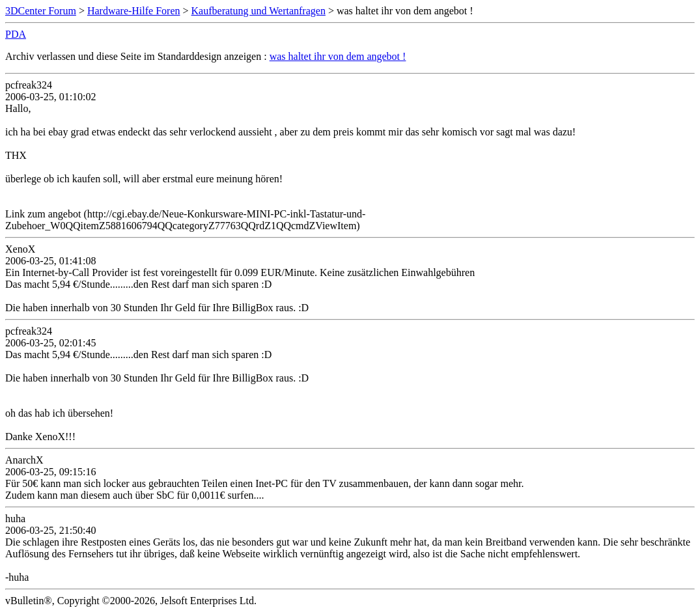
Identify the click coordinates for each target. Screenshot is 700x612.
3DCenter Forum (41, 11)
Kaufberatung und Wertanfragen (259, 11)
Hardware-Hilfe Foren (134, 11)
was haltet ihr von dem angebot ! (338, 56)
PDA (16, 34)
